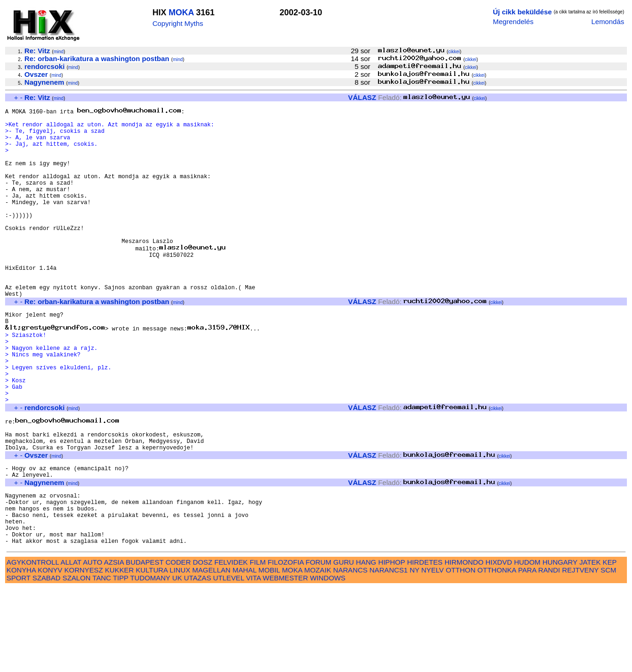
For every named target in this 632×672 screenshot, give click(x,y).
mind (59, 52)
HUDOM (527, 646)
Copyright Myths (178, 23)
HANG (366, 646)
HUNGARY (560, 646)
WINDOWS (328, 662)
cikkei (454, 52)
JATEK (590, 646)
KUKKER (119, 654)
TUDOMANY (150, 662)
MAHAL (245, 654)
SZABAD (46, 662)
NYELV (433, 654)
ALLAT (71, 646)
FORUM (318, 646)
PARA (527, 654)
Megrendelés (513, 22)
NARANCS (350, 654)
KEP (610, 646)
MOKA (181, 12)
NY (415, 654)
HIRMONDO (464, 646)
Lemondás (608, 22)
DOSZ (203, 646)
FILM (258, 646)
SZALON (77, 662)
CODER (178, 646)
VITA (254, 662)
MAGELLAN (212, 654)
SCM (608, 654)
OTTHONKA (497, 654)
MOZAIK (318, 654)
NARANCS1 (389, 654)
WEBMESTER (285, 662)
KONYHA (21, 654)
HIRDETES (425, 646)
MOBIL (270, 654)
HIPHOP (391, 646)
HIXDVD (499, 646)
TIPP (121, 662)
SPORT (19, 662)
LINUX (180, 654)
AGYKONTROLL (33, 646)
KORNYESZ (84, 654)
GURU (344, 646)
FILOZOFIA (286, 646)
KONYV (50, 654)
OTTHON (460, 654)
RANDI (549, 654)
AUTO (93, 646)
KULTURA (152, 654)
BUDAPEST (145, 646)
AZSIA (114, 646)
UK (177, 662)
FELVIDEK (231, 646)
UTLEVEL (229, 662)
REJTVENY (580, 654)
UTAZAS (198, 662)
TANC (102, 662)
